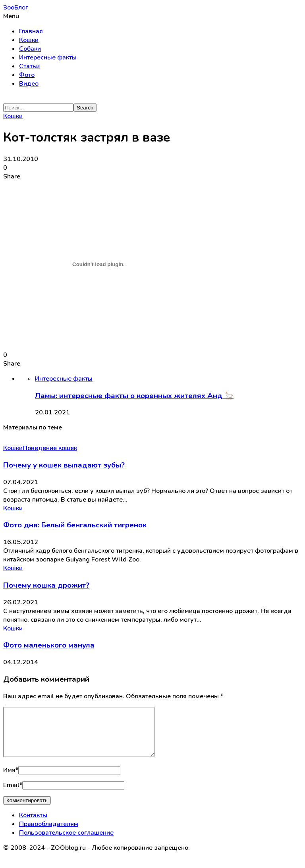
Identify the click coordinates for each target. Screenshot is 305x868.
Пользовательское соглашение (66, 842)
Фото (27, 75)
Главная (31, 31)
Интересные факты (48, 57)
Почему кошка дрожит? (46, 585)
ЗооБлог (16, 8)
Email (13, 795)
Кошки (29, 40)
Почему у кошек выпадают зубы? (64, 465)
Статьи (29, 66)
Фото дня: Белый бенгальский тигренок (75, 525)
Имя (11, 780)
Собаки (30, 49)
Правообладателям (49, 834)
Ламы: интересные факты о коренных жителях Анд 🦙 (134, 396)
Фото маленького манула (49, 645)
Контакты (33, 825)
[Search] (38, 108)
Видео (29, 84)
